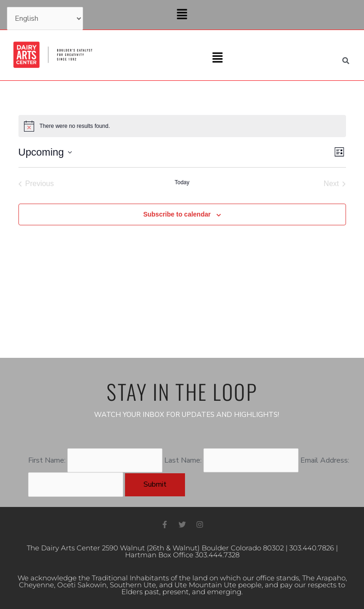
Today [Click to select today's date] (182, 182)
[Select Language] (45, 18)
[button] (182, 15)
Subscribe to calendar (177, 214)
